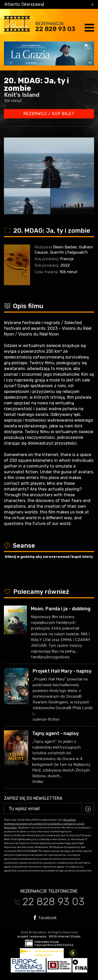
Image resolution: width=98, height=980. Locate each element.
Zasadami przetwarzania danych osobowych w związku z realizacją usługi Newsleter (44, 824)
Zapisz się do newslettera (33, 798)
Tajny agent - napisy (55, 733)
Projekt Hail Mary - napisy (62, 671)
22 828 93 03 (55, 29)
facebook (45, 918)
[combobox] (49, 4)
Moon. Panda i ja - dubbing (61, 609)
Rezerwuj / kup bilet (49, 114)
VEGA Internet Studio (65, 936)
